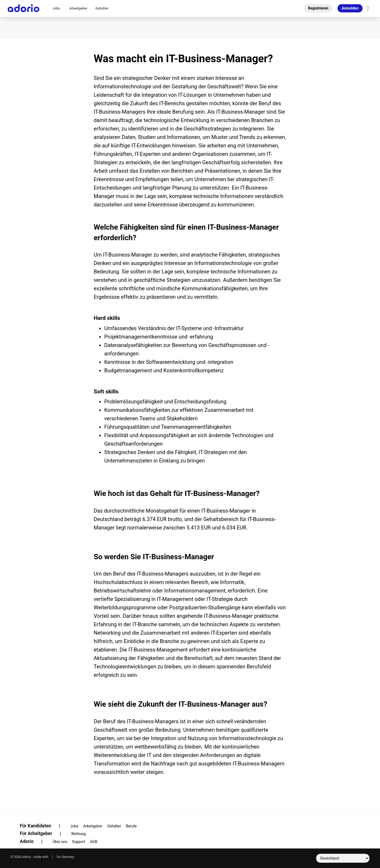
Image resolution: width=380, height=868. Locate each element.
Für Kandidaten (43, 826)
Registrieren (318, 8)
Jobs (56, 8)
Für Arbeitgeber (44, 833)
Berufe (131, 826)
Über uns (60, 842)
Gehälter (102, 8)
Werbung (79, 834)
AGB (94, 842)
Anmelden (350, 8)
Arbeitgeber (79, 8)
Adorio (34, 841)
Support (79, 842)
